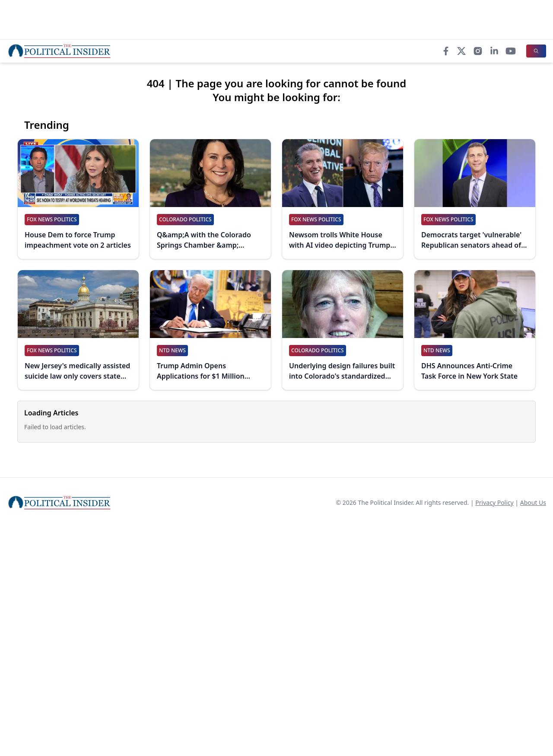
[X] (461, 51)
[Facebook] (446, 51)
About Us (533, 502)
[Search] (536, 51)
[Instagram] (478, 51)
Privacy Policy (494, 502)
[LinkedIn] (494, 51)
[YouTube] (511, 51)
